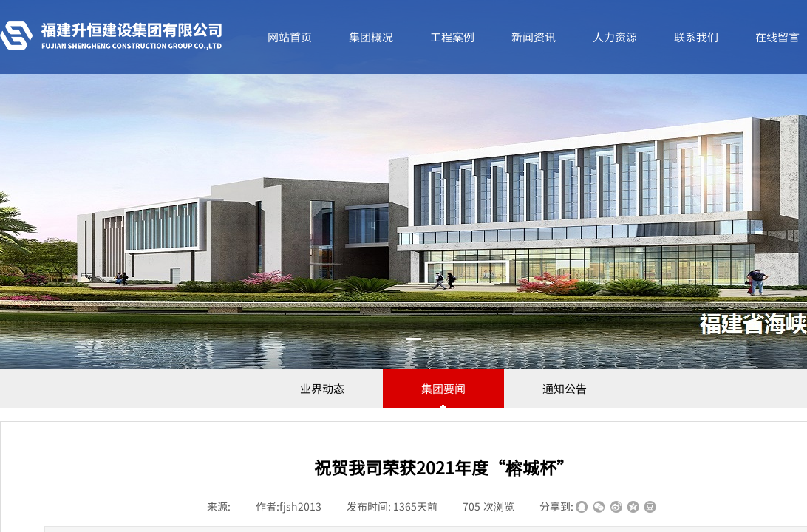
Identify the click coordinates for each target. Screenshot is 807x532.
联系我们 (696, 37)
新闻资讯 (534, 37)
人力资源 (615, 37)
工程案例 (452, 37)
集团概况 (371, 37)
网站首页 (290, 37)
